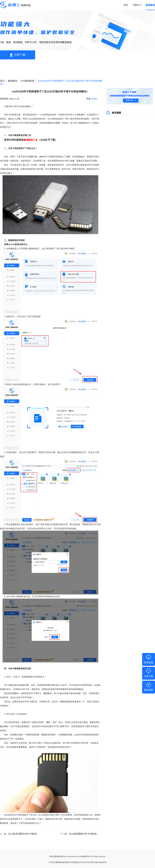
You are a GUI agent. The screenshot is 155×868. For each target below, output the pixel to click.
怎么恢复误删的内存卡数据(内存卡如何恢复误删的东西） (38, 834)
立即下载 (20, 55)
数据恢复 (13, 81)
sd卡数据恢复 (28, 81)
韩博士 (95, 99)
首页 (2, 81)
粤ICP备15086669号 (99, 862)
